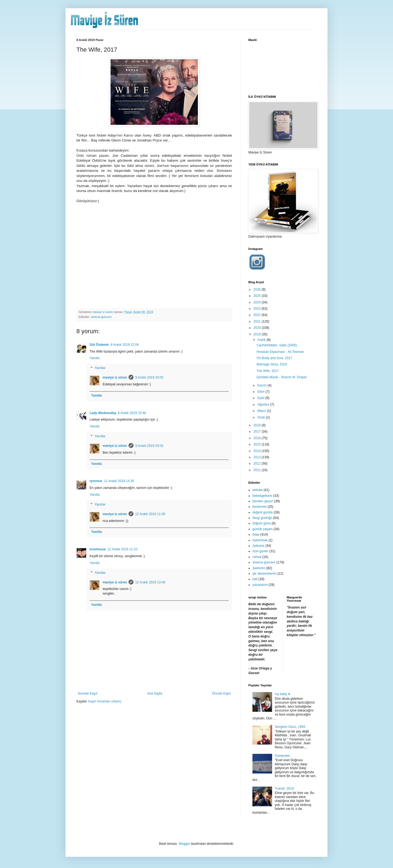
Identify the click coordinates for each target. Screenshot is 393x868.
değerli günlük (263, 512)
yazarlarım (260, 585)
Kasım (262, 385)
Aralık (262, 340)
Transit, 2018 (284, 789)
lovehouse (98, 549)
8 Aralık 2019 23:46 (132, 413)
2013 (258, 457)
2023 (258, 309)
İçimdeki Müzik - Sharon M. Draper (282, 377)
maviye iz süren (115, 377)
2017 (258, 432)
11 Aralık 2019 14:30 (119, 481)
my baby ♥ (282, 694)
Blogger (184, 844)
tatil (255, 579)
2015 (258, 444)
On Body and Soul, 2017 (274, 358)
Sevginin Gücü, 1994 (290, 727)
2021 (258, 321)
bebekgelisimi (262, 496)
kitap (256, 535)
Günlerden (282, 756)
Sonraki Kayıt (87, 693)
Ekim (261, 392)
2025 (258, 296)
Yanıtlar (100, 368)
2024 (258, 302)
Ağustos (264, 405)
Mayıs (262, 411)
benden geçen (263, 501)
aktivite (257, 490)
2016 (258, 438)
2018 (258, 425)
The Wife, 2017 (268, 371)
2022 (258, 315)
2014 (258, 451)
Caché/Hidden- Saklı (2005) (277, 345)
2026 (258, 290)
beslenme (260, 507)
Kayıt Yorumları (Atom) (105, 701)
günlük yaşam (263, 529)
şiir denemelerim (264, 574)
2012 (258, 463)
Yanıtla (94, 358)
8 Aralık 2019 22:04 (125, 345)
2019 (258, 334)
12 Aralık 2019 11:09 (150, 514)
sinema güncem (101, 317)
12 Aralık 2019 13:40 (150, 582)
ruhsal (257, 557)
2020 (258, 328)
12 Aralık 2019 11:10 (122, 549)
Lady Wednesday (103, 413)
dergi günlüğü (262, 518)
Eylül (261, 398)
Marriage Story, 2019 (272, 364)
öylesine (258, 546)
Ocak (262, 417)
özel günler (260, 551)
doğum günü (262, 523)
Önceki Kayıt (221, 693)
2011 (258, 470)
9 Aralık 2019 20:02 (149, 377)
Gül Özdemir (99, 345)
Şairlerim (259, 568)
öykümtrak (260, 540)
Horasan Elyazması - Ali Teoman (280, 352)
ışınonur (96, 481)
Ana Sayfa (155, 693)
